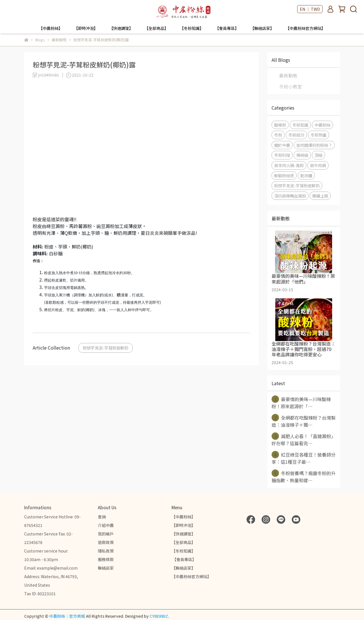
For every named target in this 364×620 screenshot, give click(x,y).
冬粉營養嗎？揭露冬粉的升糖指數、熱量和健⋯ (304, 477)
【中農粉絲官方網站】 (305, 28)
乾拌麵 (306, 175)
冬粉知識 (300, 125)
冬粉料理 (282, 155)
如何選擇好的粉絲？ (314, 145)
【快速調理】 (121, 28)
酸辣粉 (280, 125)
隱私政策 (106, 551)
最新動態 (288, 75)
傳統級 (302, 155)
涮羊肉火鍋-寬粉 (289, 165)
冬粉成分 (296, 135)
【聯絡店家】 (262, 28)
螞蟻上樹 (320, 196)
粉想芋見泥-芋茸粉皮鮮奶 (106, 348)
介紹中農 (106, 525)
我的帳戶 (106, 534)
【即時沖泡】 (86, 28)
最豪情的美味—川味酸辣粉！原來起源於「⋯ (301, 403)
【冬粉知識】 (192, 28)
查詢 (102, 517)
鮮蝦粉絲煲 (284, 175)
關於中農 (282, 145)
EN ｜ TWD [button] (310, 9)
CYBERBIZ (159, 616)
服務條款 (106, 559)
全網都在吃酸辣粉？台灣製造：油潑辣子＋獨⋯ (304, 421)
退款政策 (106, 542)
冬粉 (278, 135)
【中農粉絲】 (51, 28)
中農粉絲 (322, 125)
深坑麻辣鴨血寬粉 (290, 196)
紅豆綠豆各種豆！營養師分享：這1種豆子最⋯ (304, 458)
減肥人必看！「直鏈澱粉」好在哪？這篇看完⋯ (304, 440)
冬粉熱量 (318, 135)
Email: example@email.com (51, 568)
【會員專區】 (227, 28)
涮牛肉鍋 (318, 165)
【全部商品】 (156, 28)
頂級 (318, 155)
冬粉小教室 (291, 87)
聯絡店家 (106, 568)
